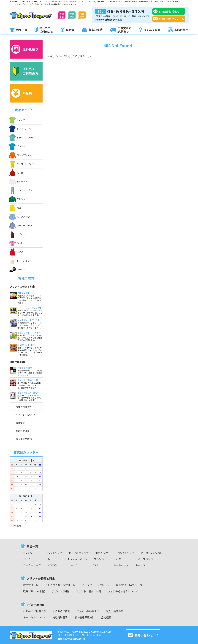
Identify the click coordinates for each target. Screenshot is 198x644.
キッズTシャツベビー (24, 164)
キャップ (18, 269)
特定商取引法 (22, 431)
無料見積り (25, 49)
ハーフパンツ (20, 217)
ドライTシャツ (20, 129)
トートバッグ (20, 261)
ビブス (16, 252)
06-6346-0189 (120, 11)
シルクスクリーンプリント (60, 585)
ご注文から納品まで (121, 30)
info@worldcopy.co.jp (109, 19)
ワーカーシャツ (21, 226)
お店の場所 (178, 30)
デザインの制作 (61, 591)
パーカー (18, 173)
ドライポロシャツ (22, 138)
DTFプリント (31, 585)
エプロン (18, 234)
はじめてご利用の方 (44, 30)
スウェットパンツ (22, 190)
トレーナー (19, 182)
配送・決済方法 (24, 406)
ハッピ (16, 243)
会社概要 (20, 423)
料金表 (68, 30)
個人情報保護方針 (25, 439)
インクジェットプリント (96, 585)
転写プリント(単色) (34, 591)
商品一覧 (18, 30)
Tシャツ (17, 120)
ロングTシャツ (20, 155)
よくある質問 (150, 30)
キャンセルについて (26, 415)
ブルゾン (18, 199)
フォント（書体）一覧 (89, 591)
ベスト (16, 208)
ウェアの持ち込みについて (123, 591)
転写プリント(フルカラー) (131, 585)
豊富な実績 (92, 30)
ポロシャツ (19, 146)
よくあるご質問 (61, 611)
